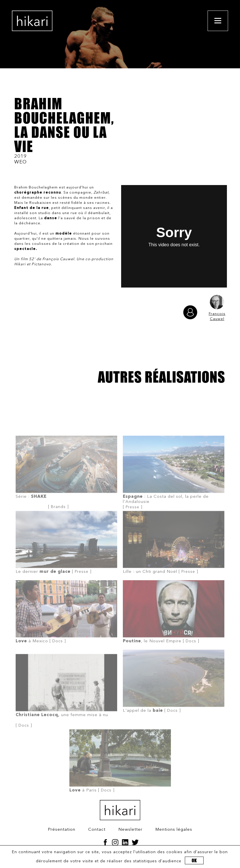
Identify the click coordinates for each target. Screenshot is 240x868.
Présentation (62, 830)
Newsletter (130, 830)
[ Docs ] (66, 628)
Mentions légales (174, 830)
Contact (97, 830)
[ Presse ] (174, 490)
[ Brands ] (66, 491)
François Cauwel (217, 308)
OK (194, 860)
